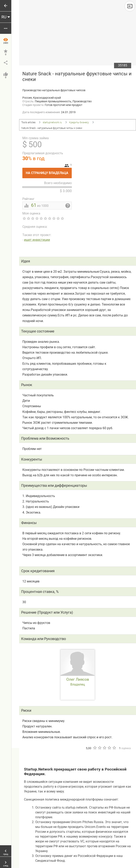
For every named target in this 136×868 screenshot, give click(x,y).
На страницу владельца (49, 171)
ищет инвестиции (37, 240)
